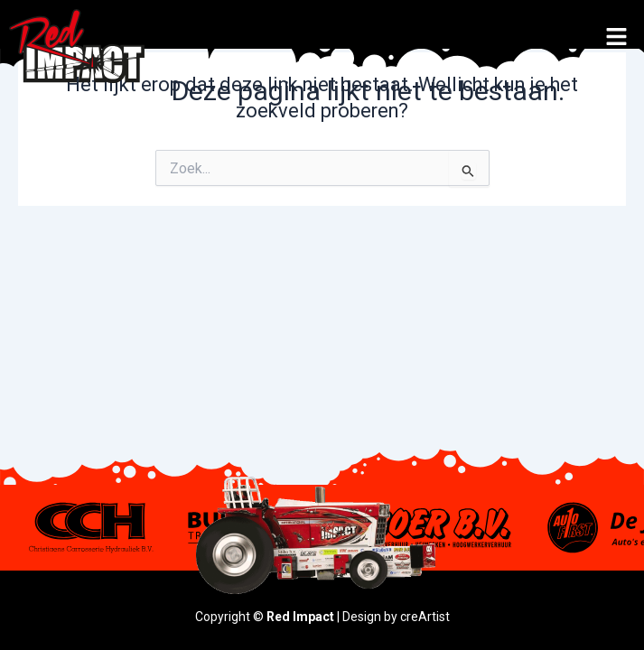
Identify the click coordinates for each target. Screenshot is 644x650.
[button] (617, 38)
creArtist (425, 617)
